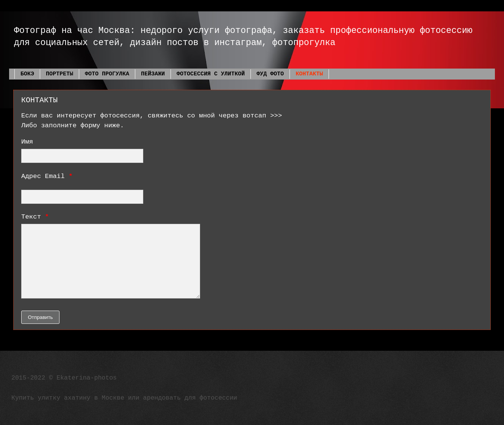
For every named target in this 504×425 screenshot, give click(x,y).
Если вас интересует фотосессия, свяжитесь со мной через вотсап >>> (152, 116)
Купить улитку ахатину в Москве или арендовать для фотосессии (124, 398)
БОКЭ (27, 74)
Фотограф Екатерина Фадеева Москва (17, 20)
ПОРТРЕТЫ (59, 74)
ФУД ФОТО (270, 74)
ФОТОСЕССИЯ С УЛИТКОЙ (211, 74)
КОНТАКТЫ (309, 74)
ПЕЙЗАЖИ (153, 74)
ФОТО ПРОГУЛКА (107, 74)
